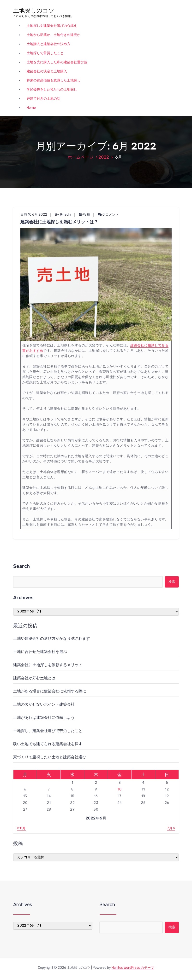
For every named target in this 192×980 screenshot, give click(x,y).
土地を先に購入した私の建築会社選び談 (57, 62)
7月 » (171, 828)
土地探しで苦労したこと (45, 53)
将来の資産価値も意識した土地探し (54, 80)
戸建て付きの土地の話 (43, 99)
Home (31, 108)
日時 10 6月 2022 (34, 215)
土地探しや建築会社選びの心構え (52, 26)
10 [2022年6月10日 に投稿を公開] (120, 789)
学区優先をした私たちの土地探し (52, 89)
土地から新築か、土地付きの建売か (54, 35)
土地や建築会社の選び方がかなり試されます (52, 638)
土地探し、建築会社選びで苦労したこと (48, 731)
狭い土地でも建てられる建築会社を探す (48, 744)
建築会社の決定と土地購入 (47, 71)
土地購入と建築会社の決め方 (48, 44)
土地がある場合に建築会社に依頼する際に (50, 691)
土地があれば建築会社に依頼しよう (44, 718)
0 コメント (108, 215)
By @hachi (63, 215)
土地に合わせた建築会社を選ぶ (40, 652)
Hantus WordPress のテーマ (133, 968)
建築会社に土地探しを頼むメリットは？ (59, 222)
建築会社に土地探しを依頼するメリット (48, 665)
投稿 (87, 215)
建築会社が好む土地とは (34, 678)
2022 (104, 157)
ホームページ (81, 157)
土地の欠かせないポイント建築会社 (44, 704)
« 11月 (21, 828)
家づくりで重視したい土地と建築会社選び (50, 757)
